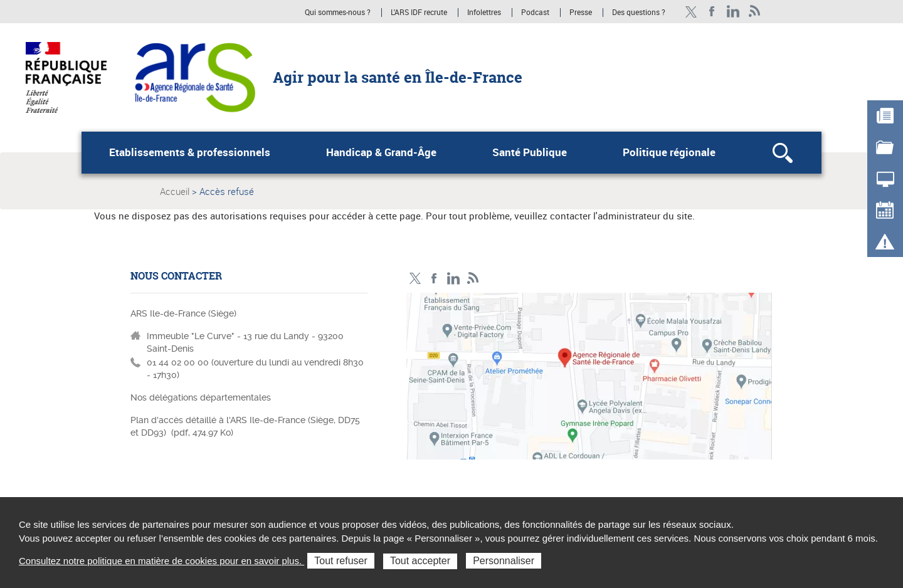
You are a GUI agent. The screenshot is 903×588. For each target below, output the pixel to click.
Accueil (175, 191)
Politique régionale (669, 152)
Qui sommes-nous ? (338, 13)
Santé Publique (530, 152)
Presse (581, 13)
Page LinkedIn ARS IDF (733, 12)
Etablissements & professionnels (190, 152)
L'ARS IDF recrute (419, 13)
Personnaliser (504, 561)
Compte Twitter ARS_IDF (691, 12)
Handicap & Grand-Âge (381, 152)
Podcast (535, 13)
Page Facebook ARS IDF (712, 12)
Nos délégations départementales (201, 397)
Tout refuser (341, 561)
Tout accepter (420, 561)
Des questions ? (639, 13)
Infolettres (484, 13)
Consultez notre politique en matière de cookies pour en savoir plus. (161, 561)
